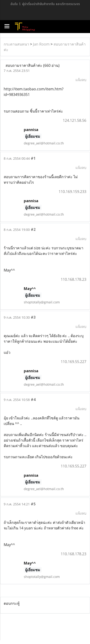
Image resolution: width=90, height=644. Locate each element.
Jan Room (41, 44)
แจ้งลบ (81, 80)
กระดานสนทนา (16, 44)
